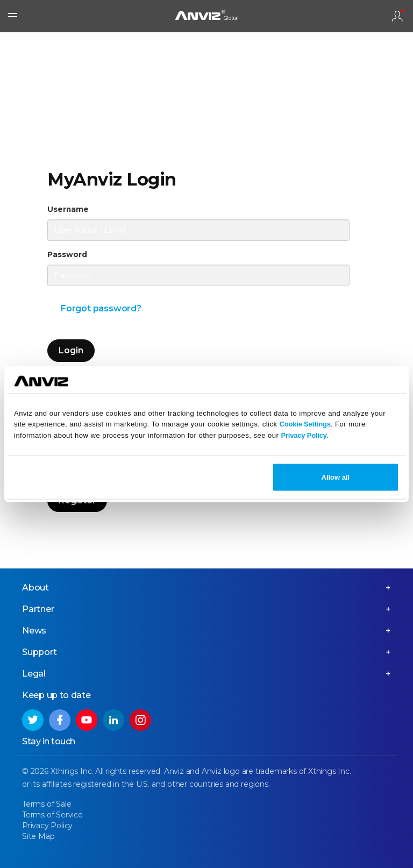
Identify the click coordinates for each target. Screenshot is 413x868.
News (34, 631)
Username (68, 209)
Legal (34, 674)
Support (40, 652)
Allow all (336, 477)
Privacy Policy (304, 435)
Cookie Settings (305, 424)
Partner (38, 609)
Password (67, 254)
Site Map (38, 836)
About (35, 588)
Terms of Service (52, 815)
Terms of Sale (47, 804)
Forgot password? (101, 308)
